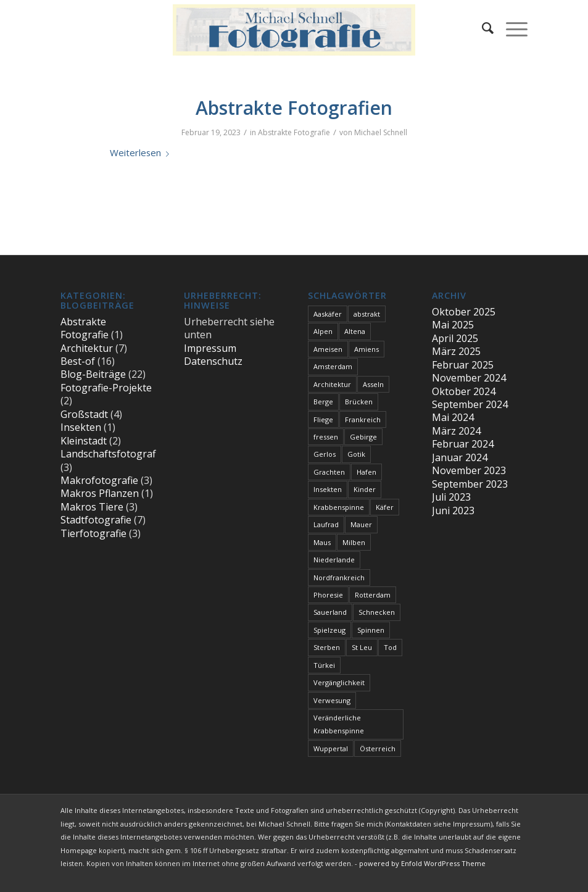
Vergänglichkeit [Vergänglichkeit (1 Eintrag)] (339, 682)
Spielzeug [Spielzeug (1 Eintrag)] (329, 630)
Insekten (81, 427)
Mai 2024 (453, 417)
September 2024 (470, 404)
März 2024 (456, 431)
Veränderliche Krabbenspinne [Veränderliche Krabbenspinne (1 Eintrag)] (339, 724)
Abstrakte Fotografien (294, 108)
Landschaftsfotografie (112, 454)
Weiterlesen (142, 152)
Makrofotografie (99, 480)
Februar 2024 (463, 444)
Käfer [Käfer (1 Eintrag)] (385, 507)
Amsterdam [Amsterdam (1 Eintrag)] (333, 366)
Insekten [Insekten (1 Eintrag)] (328, 489)
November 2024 (469, 378)
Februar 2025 (463, 365)
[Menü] (511, 28)
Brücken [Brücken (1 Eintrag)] (359, 402)
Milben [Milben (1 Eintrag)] (354, 542)
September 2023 (470, 484)
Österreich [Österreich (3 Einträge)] (378, 748)
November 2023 (469, 470)
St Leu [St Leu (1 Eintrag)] (362, 647)
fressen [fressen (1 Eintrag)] (326, 437)
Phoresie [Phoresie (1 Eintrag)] (328, 595)
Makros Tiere (92, 507)
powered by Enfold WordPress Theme (422, 863)
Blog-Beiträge (93, 374)
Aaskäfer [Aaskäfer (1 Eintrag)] (328, 314)
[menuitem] (482, 28)
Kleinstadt (84, 441)
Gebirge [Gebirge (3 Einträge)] (363, 437)
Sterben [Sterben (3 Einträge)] (327, 647)
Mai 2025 (453, 325)
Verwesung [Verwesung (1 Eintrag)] (332, 700)
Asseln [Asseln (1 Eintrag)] (373, 384)
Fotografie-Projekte (106, 388)
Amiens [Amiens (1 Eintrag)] (366, 349)
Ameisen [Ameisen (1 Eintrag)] (328, 349)
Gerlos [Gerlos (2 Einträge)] (325, 454)
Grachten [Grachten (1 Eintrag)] (329, 472)
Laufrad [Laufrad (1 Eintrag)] (326, 524)
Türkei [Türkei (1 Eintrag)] (324, 665)
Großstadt (84, 414)
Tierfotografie (93, 533)
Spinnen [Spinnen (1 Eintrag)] (371, 630)
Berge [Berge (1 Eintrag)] (323, 402)
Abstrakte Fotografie (294, 132)
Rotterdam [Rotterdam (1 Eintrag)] (373, 595)
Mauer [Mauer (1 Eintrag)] (361, 524)
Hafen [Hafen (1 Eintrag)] (366, 472)
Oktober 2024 (464, 391)
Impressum (210, 348)
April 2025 (455, 338)
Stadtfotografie (96, 520)
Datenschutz (213, 361)
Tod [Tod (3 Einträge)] (390, 647)
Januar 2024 (460, 457)
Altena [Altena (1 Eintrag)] (355, 331)
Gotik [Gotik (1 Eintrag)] (356, 454)
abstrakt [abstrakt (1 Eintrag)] (367, 314)
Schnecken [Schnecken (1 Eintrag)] (377, 612)
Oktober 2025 (464, 312)
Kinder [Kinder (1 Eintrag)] (365, 489)
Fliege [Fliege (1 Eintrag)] (323, 419)
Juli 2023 (451, 497)
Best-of (78, 361)
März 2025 (456, 351)
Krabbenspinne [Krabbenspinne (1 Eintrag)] (339, 507)
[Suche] (482, 28)
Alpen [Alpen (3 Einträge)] (323, 331)
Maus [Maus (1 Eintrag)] (322, 542)
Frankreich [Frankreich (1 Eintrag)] (363, 419)
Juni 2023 (453, 511)
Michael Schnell (381, 132)
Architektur (87, 348)
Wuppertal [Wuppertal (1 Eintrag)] (331, 748)
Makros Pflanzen (100, 493)
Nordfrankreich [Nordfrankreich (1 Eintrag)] (339, 577)
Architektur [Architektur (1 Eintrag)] (332, 384)
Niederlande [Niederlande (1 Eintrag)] (334, 560)
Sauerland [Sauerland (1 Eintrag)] (330, 612)
